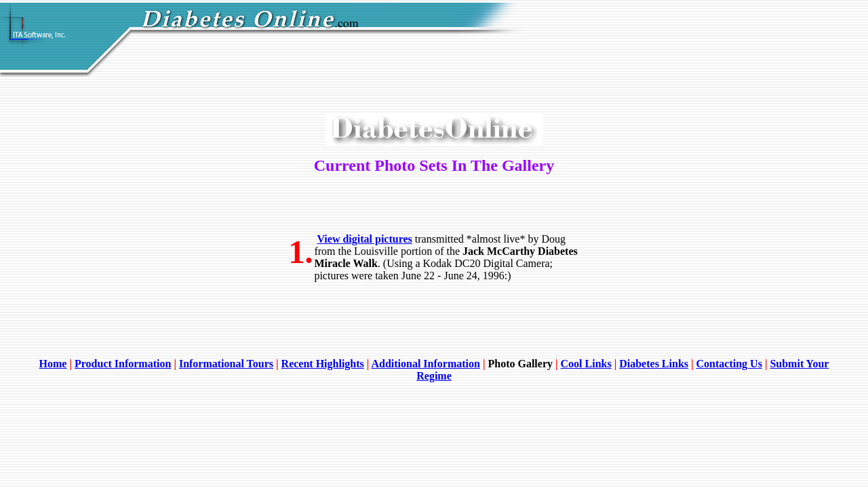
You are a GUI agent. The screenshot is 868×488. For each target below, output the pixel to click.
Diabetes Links (654, 364)
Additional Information (425, 364)
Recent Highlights (323, 364)
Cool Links (586, 364)
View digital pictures (364, 239)
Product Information (123, 364)
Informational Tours (226, 364)
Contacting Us (729, 364)
